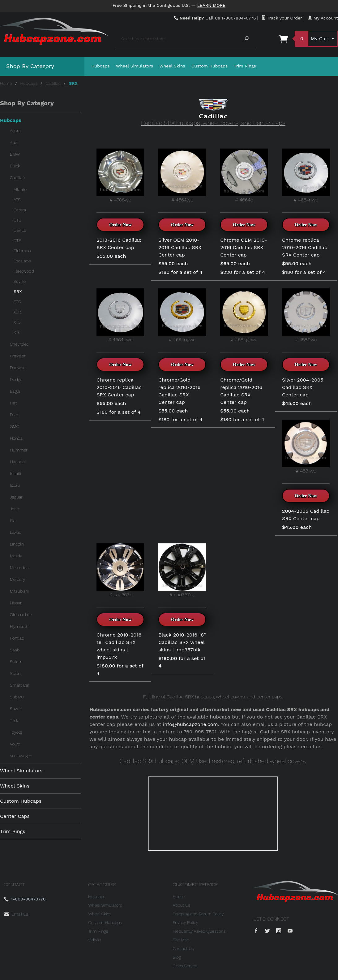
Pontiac (17, 638)
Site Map (181, 940)
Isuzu (15, 485)
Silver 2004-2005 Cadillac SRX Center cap (303, 387)
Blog (177, 957)
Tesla (15, 720)
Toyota (16, 732)
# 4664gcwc (244, 315)
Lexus (15, 532)
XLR (17, 312)
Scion (15, 673)
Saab (15, 650)
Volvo (15, 744)
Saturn (16, 662)
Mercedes (19, 568)
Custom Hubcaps (210, 66)
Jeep (15, 509)
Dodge (16, 379)
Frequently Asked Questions (199, 931)
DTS (17, 240)
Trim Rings (245, 66)
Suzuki (16, 709)
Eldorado (22, 251)
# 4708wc (120, 176)
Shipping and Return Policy (198, 914)
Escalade (22, 261)
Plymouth (19, 626)
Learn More (211, 5)
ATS (17, 200)
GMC (15, 426)
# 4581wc (306, 447)
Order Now (120, 225)
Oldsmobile (21, 615)
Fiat (13, 403)
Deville (20, 230)
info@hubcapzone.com (190, 724)
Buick (15, 166)
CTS (17, 220)
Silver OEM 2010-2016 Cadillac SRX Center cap (180, 247)
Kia (13, 520)
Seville (20, 281)
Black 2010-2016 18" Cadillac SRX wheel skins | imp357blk (182, 642)
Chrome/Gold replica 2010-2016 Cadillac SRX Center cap (179, 391)
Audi (14, 142)
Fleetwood (24, 271)
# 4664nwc (306, 176)
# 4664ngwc (182, 315)
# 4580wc (306, 315)
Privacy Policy (186, 922)
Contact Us (183, 948)
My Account (323, 18)
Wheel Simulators (135, 66)
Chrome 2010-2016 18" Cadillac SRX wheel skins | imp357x (119, 646)
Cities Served (185, 966)
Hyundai (18, 462)
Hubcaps (101, 66)
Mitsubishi (19, 591)
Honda (16, 438)
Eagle (15, 391)
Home (6, 83)
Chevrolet (19, 344)
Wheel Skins (172, 66)
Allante (20, 189)
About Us (182, 905)
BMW (15, 154)
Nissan (16, 603)
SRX (18, 291)
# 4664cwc (120, 315)
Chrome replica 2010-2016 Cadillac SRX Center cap (305, 247)
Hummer (19, 450)
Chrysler (18, 356)
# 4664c (244, 176)
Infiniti (15, 473)
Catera (20, 210)
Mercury (18, 579)
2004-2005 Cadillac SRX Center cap (306, 515)
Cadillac (53, 83)
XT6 (17, 332)
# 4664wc (182, 176)
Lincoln (17, 544)
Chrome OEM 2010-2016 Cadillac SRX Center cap (244, 247)
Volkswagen (21, 756)
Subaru (17, 697)
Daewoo (18, 368)
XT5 (17, 322)
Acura (15, 131)
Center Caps (15, 816)
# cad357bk (182, 570)
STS (17, 302)
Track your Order (282, 18)
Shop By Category (30, 66)
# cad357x (120, 570)
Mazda (16, 556)
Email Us (20, 914)
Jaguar (16, 497)
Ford (14, 415)
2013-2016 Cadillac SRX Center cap (119, 244)
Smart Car (20, 685)
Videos (94, 940)
